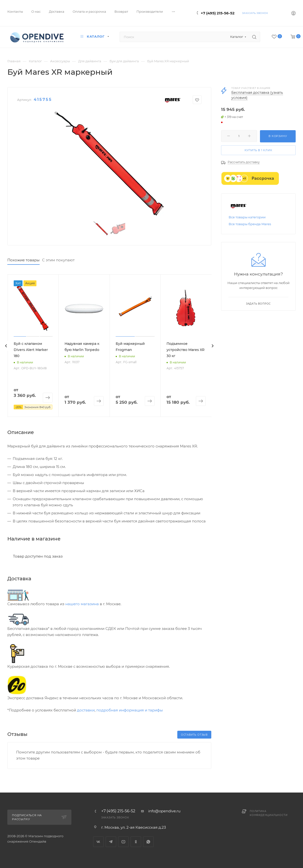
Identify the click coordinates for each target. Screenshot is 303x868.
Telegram (111, 842)
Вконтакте (98, 842)
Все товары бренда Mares (250, 224)
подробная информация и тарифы (130, 710)
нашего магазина (82, 604)
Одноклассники (136, 842)
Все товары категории (247, 217)
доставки (86, 710)
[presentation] (6, 346)
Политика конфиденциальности (269, 813)
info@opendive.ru (164, 811)
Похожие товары (23, 260)
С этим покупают (58, 260)
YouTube (123, 842)
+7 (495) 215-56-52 (218, 13)
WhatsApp (148, 842)
